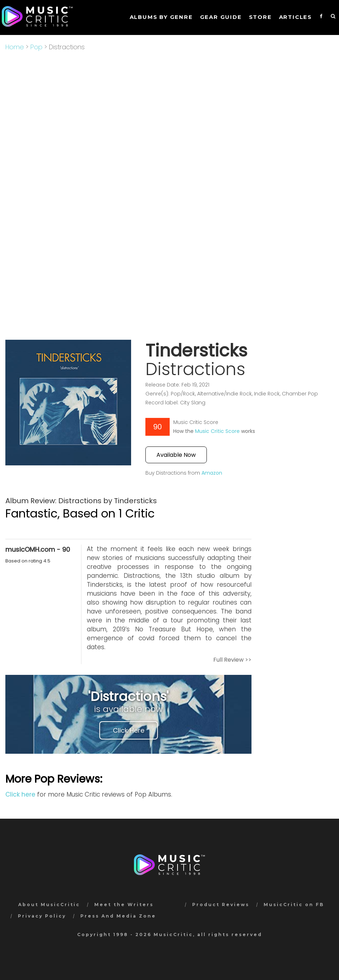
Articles (295, 17)
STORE (260, 17)
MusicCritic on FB (294, 905)
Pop (36, 47)
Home (15, 47)
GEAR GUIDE (221, 17)
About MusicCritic (49, 905)
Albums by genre (161, 17)
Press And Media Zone (118, 916)
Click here (20, 794)
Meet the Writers (124, 905)
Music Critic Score (217, 431)
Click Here (129, 730)
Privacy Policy (42, 916)
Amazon (212, 473)
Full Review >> (232, 660)
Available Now (176, 455)
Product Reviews (221, 905)
